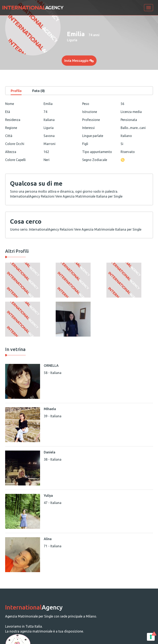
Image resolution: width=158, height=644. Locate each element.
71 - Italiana (53, 546)
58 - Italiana (53, 373)
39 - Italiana (53, 416)
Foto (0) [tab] (39, 91)
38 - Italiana (53, 459)
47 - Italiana (53, 503)
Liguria (72, 40)
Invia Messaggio (79, 61)
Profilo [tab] (16, 91)
